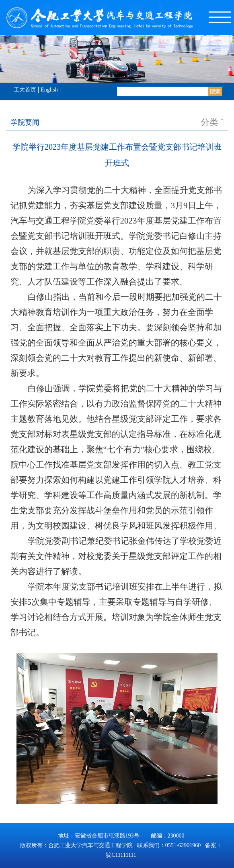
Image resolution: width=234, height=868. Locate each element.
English (49, 90)
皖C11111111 (121, 855)
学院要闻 (25, 122)
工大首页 (25, 90)
